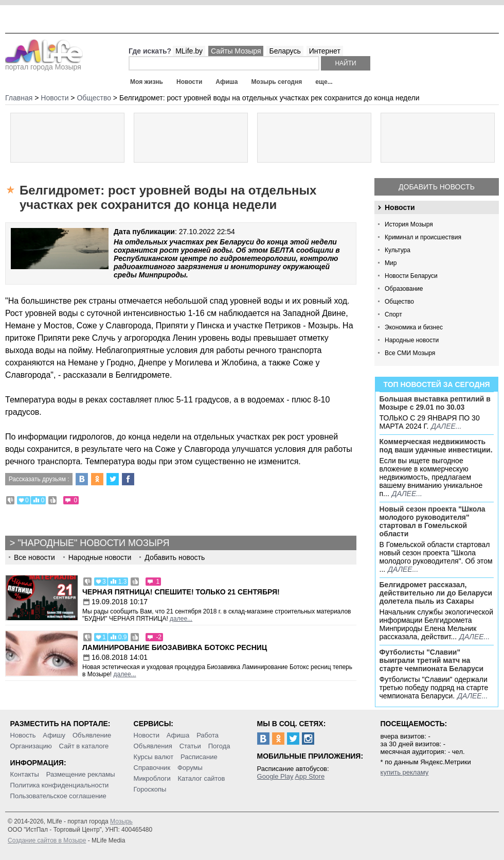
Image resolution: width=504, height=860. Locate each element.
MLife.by (189, 51)
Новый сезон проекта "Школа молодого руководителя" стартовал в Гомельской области (433, 521)
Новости (189, 82)
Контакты (25, 774)
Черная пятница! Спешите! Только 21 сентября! (181, 592)
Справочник (152, 768)
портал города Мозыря (44, 64)
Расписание (199, 757)
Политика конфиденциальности (60, 785)
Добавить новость (437, 187)
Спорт (393, 314)
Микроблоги (152, 778)
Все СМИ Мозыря (410, 353)
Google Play (275, 776)
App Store (310, 776)
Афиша (227, 82)
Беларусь (285, 51)
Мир (391, 263)
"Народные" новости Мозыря (93, 543)
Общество (399, 302)
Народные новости (412, 340)
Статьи (190, 746)
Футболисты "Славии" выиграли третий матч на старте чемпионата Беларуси (432, 660)
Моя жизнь (147, 82)
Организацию (31, 746)
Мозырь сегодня (277, 82)
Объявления (153, 746)
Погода (219, 746)
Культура (398, 250)
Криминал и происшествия (423, 237)
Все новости (34, 557)
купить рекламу (405, 772)
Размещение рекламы (81, 774)
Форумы (190, 768)
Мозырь (121, 821)
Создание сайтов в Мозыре (47, 840)
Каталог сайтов (202, 778)
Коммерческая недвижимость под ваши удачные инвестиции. (436, 446)
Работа (208, 735)
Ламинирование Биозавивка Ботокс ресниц (175, 647)
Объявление (92, 735)
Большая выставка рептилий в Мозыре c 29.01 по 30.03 (435, 403)
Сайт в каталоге (84, 746)
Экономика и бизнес (414, 327)
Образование (404, 289)
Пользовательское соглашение (58, 796)
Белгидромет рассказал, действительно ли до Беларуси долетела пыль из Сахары (436, 593)
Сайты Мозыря (236, 51)
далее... (446, 426)
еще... (324, 82)
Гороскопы (150, 789)
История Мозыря (409, 224)
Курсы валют (154, 757)
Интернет (325, 51)
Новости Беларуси (411, 276)
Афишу (54, 735)
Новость (23, 735)
